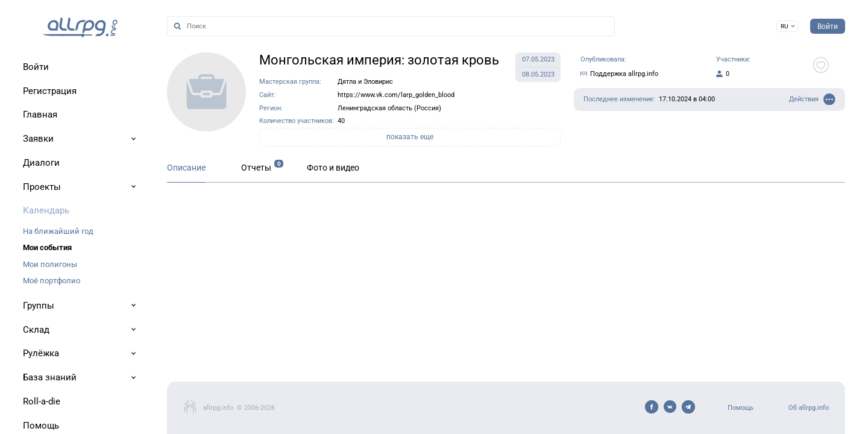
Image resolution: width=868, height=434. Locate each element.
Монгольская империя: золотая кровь (379, 60)
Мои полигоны (50, 264)
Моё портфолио (52, 281)
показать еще (410, 137)
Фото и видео (333, 168)
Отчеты (256, 168)
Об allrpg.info (809, 408)
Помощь (741, 408)
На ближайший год (58, 231)
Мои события (47, 247)
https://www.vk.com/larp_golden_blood (396, 95)
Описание (186, 168)
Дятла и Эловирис (365, 82)
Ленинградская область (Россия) (389, 108)
